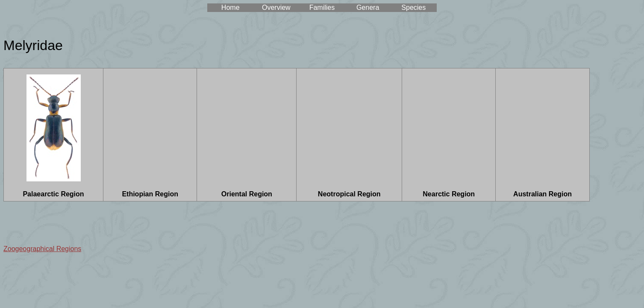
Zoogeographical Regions (42, 249)
